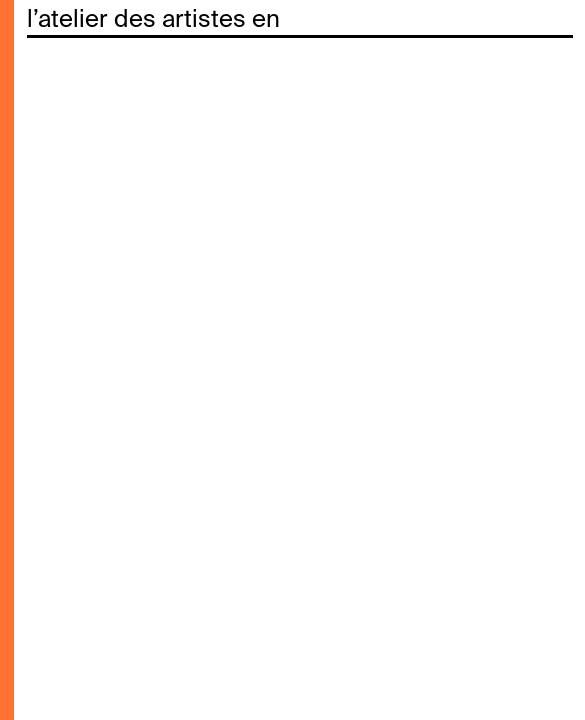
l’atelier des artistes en (153, 20)
